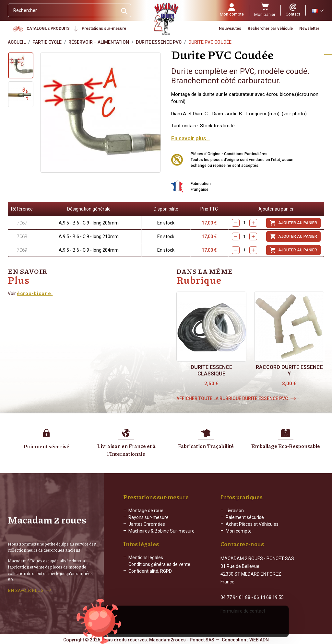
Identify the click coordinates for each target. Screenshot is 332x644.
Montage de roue (146, 511)
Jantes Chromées (147, 524)
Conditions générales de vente (159, 569)
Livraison (235, 511)
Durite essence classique (211, 370)
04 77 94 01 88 (235, 597)
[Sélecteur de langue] (317, 10)
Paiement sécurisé (245, 517)
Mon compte (239, 531)
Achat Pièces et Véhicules (252, 524)
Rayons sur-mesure (148, 517)
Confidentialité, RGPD (150, 576)
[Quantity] (244, 223)
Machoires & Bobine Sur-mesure (161, 531)
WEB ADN (259, 639)
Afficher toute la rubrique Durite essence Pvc (232, 398)
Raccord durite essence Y (289, 370)
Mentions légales (146, 563)
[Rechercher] (63, 10)
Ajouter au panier (293, 223)
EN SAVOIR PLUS (26, 590)
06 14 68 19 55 (269, 597)
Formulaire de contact (243, 610)
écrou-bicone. (35, 293)
